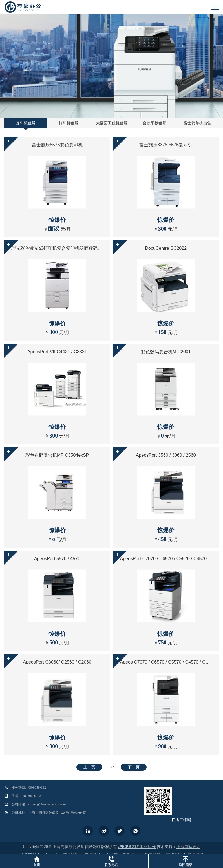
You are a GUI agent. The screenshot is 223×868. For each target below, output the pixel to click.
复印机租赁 (26, 123)
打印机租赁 (69, 123)
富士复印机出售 (197, 123)
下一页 (134, 767)
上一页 (89, 767)
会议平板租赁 (154, 123)
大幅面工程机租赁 (112, 123)
